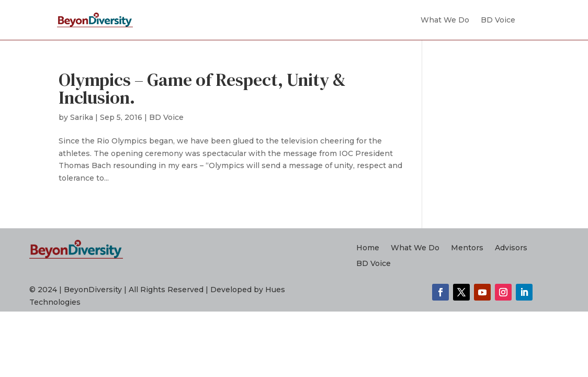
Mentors (467, 248)
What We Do (445, 20)
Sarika (82, 117)
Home (368, 248)
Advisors (511, 248)
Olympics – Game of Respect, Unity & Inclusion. (202, 88)
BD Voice (498, 20)
